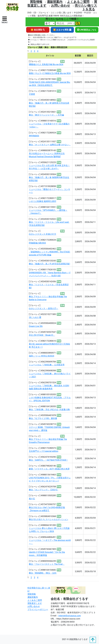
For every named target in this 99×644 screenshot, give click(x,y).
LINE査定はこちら (87, 30)
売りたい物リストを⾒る (86, 7)
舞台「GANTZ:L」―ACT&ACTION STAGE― (48, 460)
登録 (62, 61)
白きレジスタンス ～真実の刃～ (44, 309)
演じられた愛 (35, 317)
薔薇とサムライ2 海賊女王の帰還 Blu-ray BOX (50, 73)
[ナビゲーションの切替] (5, 20)
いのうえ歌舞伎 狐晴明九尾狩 (43, 201)
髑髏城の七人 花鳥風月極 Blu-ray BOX (46, 64)
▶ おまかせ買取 (62, 30)
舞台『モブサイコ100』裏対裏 (43, 418)
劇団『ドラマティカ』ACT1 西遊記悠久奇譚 (49, 469)
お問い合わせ (61, 6)
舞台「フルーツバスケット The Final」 (47, 564)
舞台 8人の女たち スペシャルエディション (49, 519)
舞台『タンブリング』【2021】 (44, 490)
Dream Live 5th (36, 326)
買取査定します (35, 603)
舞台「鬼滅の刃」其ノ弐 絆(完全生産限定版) (49, 264)
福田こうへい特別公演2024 (42, 356)
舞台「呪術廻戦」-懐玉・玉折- (43, 573)
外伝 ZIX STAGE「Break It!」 (42, 335)
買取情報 (36, 2)
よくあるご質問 (78, 2)
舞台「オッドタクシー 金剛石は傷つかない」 (50, 145)
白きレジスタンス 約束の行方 (43, 234)
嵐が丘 (32, 499)
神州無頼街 (34, 136)
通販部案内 (55, 2)
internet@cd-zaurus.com (70, 616)
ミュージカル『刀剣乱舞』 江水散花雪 (47, 365)
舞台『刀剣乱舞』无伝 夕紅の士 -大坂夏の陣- (50, 410)
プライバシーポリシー (38, 609)
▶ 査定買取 (38, 30)
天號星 (32, 94)
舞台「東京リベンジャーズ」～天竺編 (46, 115)
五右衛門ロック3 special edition (44, 451)
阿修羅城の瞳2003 (37, 243)
